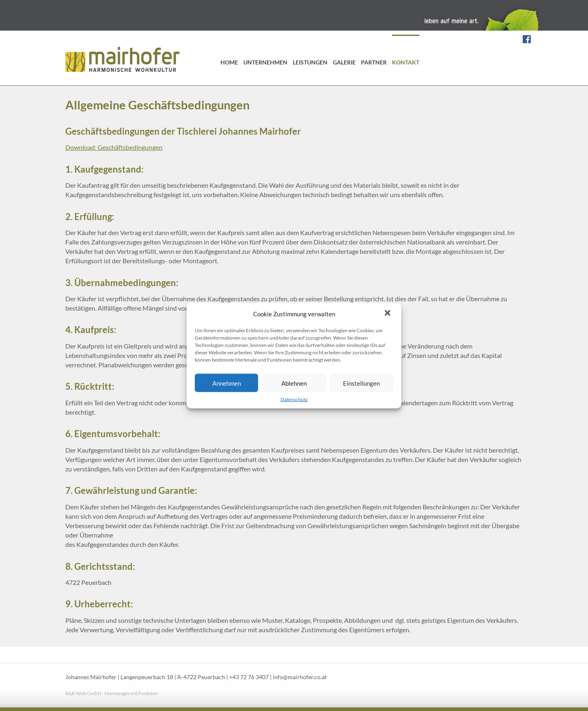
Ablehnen (294, 383)
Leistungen (310, 62)
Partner (374, 62)
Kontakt (406, 62)
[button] (388, 314)
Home (229, 62)
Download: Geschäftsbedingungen (114, 147)
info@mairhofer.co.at (300, 677)
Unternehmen (265, 62)
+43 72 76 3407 (249, 677)
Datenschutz (294, 399)
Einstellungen (361, 383)
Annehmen (227, 383)
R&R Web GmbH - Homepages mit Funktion (112, 693)
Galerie (344, 62)
